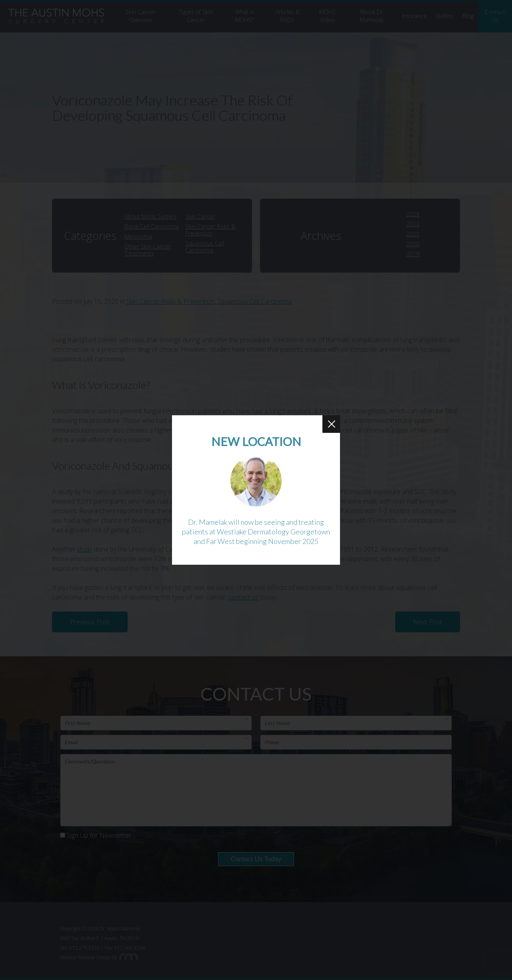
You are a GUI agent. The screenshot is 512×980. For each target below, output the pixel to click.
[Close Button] (331, 424)
